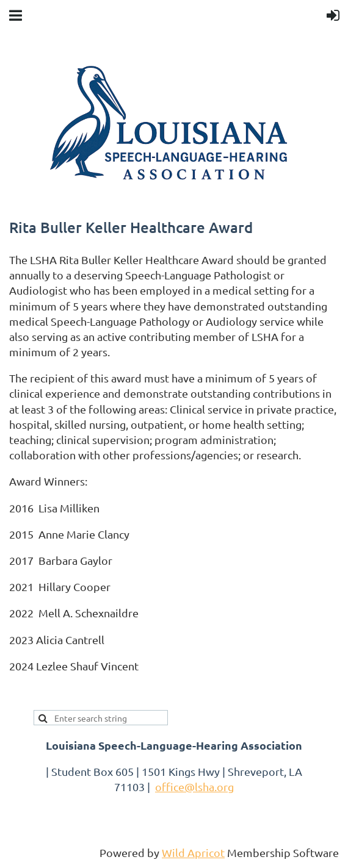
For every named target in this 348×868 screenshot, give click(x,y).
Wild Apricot (193, 852)
